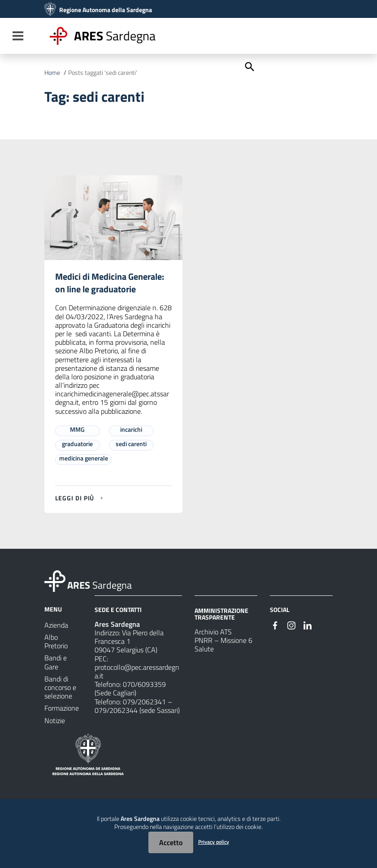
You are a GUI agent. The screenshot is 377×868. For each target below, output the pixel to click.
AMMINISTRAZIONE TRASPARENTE (221, 614)
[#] (275, 625)
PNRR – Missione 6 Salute (223, 645)
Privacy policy (214, 842)
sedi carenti (131, 444)
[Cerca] (249, 66)
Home (52, 73)
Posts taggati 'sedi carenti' (103, 73)
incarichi (131, 430)
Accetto (171, 842)
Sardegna (115, 36)
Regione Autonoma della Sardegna (106, 10)
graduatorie (77, 444)
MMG (77, 430)
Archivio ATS (213, 632)
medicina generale (84, 458)
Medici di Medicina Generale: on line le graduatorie (110, 283)
